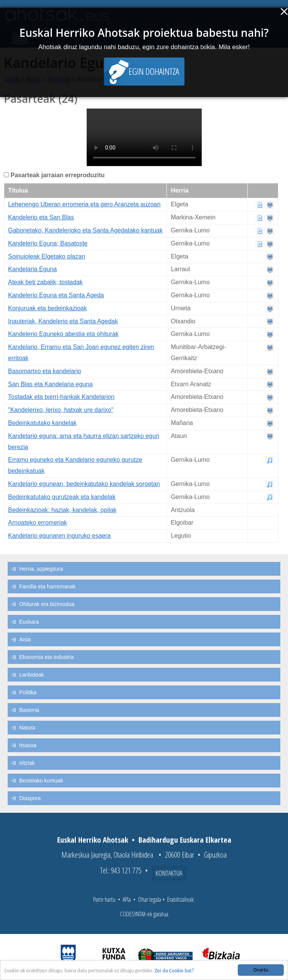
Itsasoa (28, 745)
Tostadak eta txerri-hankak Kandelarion (61, 397)
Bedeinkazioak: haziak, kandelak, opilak (62, 510)
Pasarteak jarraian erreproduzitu (57, 175)
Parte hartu (104, 899)
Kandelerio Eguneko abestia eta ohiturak (63, 334)
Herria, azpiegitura (41, 569)
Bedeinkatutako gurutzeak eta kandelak (62, 497)
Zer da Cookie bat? (174, 971)
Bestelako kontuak (41, 781)
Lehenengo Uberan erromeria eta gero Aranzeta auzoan (84, 204)
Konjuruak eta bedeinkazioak (47, 308)
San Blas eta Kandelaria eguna (50, 384)
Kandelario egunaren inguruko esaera (59, 536)
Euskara (29, 622)
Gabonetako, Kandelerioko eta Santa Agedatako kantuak (85, 230)
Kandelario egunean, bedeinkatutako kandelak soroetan (84, 484)
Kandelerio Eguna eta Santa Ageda (56, 295)
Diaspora (30, 798)
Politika (28, 692)
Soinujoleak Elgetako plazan (47, 256)
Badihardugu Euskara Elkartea (185, 840)
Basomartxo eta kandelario (44, 371)
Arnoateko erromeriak (38, 523)
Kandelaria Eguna (32, 269)
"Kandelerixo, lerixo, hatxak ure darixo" (61, 410)
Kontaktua (169, 873)
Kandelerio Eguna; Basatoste (48, 243)
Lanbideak (32, 675)
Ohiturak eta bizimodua (47, 604)
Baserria (29, 710)
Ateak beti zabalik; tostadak (45, 282)
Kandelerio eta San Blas (41, 217)
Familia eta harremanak (47, 586)
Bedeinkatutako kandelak (42, 423)
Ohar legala (150, 899)
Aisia (25, 639)
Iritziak (27, 763)
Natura (27, 728)
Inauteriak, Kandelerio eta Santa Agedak (63, 321)
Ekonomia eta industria (46, 657)
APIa (127, 899)
